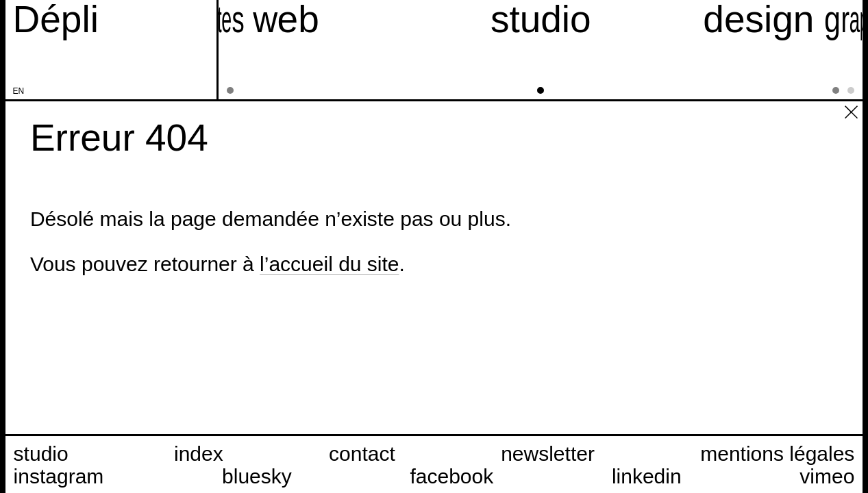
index (199, 454)
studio (41, 454)
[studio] (541, 50)
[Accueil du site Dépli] (56, 20)
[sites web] (240, 50)
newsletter (548, 454)
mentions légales (777, 454)
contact (362, 454)
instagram (59, 476)
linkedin (647, 476)
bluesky (257, 476)
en (19, 91)
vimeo (827, 476)
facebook (451, 476)
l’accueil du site (329, 264)
